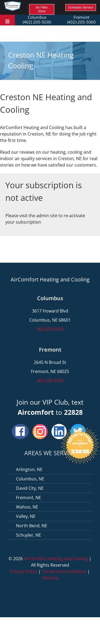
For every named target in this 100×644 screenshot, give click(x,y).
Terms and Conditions (64, 571)
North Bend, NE (32, 526)
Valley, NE (26, 516)
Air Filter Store (42, 9)
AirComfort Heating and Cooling (56, 559)
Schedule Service (81, 7)
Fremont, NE (29, 498)
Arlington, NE (29, 469)
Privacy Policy (24, 571)
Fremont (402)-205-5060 (81, 20)
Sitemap (50, 578)
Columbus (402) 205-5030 (37, 20)
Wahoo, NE (27, 507)
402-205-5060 (50, 381)
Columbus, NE (30, 479)
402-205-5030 (50, 329)
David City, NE (30, 488)
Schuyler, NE (29, 535)
